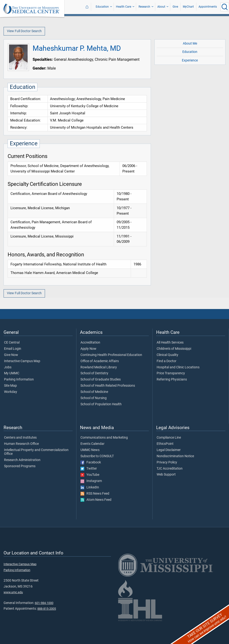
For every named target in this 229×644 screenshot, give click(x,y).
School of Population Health (101, 404)
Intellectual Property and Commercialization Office (36, 452)
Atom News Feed (96, 500)
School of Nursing (94, 398)
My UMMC (12, 373)
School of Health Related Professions (108, 386)
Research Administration (22, 460)
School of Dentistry (94, 373)
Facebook (91, 462)
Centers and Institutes (20, 438)
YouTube (90, 475)
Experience (190, 60)
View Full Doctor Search (24, 31)
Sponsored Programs (20, 466)
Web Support (166, 475)
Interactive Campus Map (22, 361)
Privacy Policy (167, 462)
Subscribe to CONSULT (97, 456)
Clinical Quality (167, 355)
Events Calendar (92, 444)
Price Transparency (171, 373)
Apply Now (88, 349)
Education (102, 7)
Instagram (91, 481)
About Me (190, 43)
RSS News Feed (95, 494)
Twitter (89, 469)
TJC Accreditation (170, 469)
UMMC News (90, 450)
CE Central (12, 343)
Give (175, 7)
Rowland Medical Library (99, 367)
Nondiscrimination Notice (175, 456)
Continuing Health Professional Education (111, 355)
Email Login (13, 349)
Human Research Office (21, 444)
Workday (11, 392)
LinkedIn (90, 487)
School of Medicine (94, 392)
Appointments (208, 7)
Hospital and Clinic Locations (178, 367)
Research (144, 7)
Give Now (11, 355)
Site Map (10, 386)
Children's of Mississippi (174, 349)
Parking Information (19, 380)
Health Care (124, 7)
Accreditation (90, 343)
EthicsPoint (165, 444)
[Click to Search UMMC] (225, 7)
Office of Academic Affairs (100, 361)
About (161, 7)
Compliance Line (169, 438)
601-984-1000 (44, 603)
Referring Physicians (172, 380)
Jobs (8, 367)
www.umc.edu (13, 592)
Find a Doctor (167, 361)
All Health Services (170, 343)
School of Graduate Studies (101, 380)
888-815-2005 (47, 609)
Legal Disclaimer (169, 450)
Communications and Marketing (104, 438)
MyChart (188, 7)
